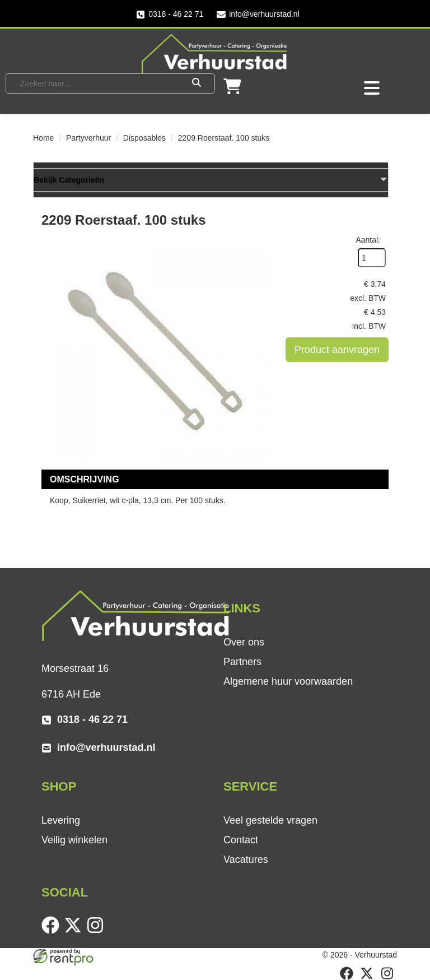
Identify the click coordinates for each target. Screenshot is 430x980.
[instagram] (97, 931)
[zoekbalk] (96, 83)
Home (43, 138)
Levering (61, 820)
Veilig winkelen (74, 840)
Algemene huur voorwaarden (288, 681)
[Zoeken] (197, 83)
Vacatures (246, 860)
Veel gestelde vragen (270, 820)
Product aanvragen (337, 350)
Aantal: (368, 240)
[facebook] (53, 931)
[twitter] (75, 931)
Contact (241, 840)
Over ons (244, 642)
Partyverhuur (88, 138)
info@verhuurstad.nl (258, 14)
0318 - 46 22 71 (170, 14)
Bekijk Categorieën (211, 179)
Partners (242, 662)
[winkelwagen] (232, 90)
